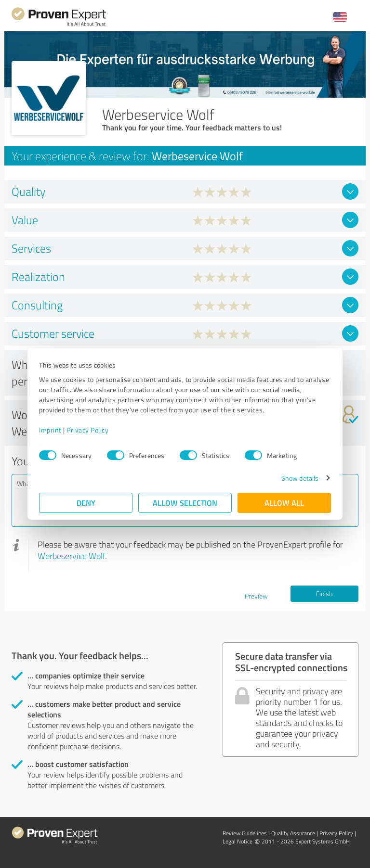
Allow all (284, 503)
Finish (324, 594)
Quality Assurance (293, 833)
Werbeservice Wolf (71, 556)
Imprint (50, 430)
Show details (300, 478)
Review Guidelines (245, 833)
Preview (256, 596)
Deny (86, 503)
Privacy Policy (87, 430)
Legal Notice (238, 841)
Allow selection (185, 503)
